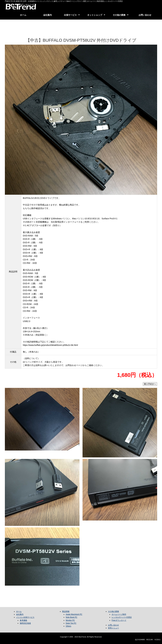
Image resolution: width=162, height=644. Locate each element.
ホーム (23, 15)
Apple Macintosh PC (74, 614)
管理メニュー (113, 628)
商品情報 (66, 611)
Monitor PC (70, 620)
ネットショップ (95, 15)
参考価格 (23, 620)
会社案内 (48, 15)
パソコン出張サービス (25, 617)
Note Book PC (72, 617)
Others (69, 626)
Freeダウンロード (119, 620)
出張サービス (70, 15)
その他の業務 (119, 15)
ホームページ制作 (119, 614)
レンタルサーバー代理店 (122, 617)
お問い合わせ (145, 15)
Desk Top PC (71, 623)
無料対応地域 (25, 623)
